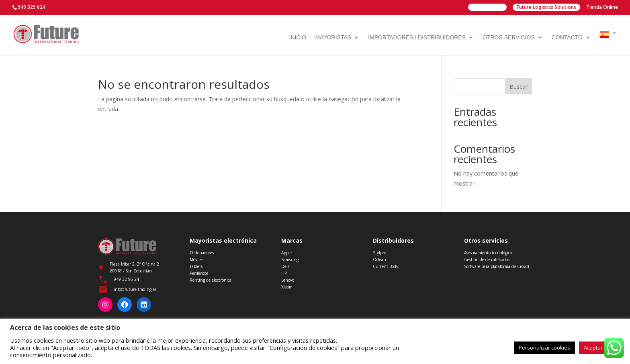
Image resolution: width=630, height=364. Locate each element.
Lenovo (288, 280)
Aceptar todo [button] (599, 348)
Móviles (196, 260)
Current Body (386, 266)
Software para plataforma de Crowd (497, 266)
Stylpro (379, 253)
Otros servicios (509, 38)
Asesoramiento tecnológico (488, 253)
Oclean (379, 260)
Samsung (290, 260)
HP (284, 273)
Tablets (196, 266)
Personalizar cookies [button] (544, 348)
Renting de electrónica (211, 280)
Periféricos (199, 273)
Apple (286, 253)
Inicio (298, 38)
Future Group (487, 7)
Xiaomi (287, 287)
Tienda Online (602, 8)
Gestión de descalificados (487, 260)
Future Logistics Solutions (546, 7)
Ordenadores (202, 253)
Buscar (519, 87)
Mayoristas (333, 38)
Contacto (567, 38)
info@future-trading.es (135, 289)
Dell (285, 266)
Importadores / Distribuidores (417, 38)
